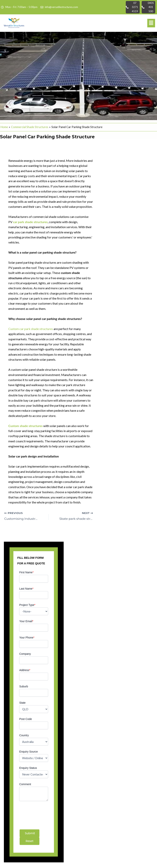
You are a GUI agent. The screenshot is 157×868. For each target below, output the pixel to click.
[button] (151, 23)
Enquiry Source (29, 752)
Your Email (26, 621)
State (22, 703)
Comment (25, 784)
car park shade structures (30, 222)
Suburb (24, 686)
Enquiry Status (28, 768)
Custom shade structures (26, 426)
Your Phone (27, 638)
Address (25, 670)
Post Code (26, 719)
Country (24, 735)
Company (25, 654)
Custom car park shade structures (31, 329)
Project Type (27, 605)
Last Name (26, 589)
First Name (26, 572)
